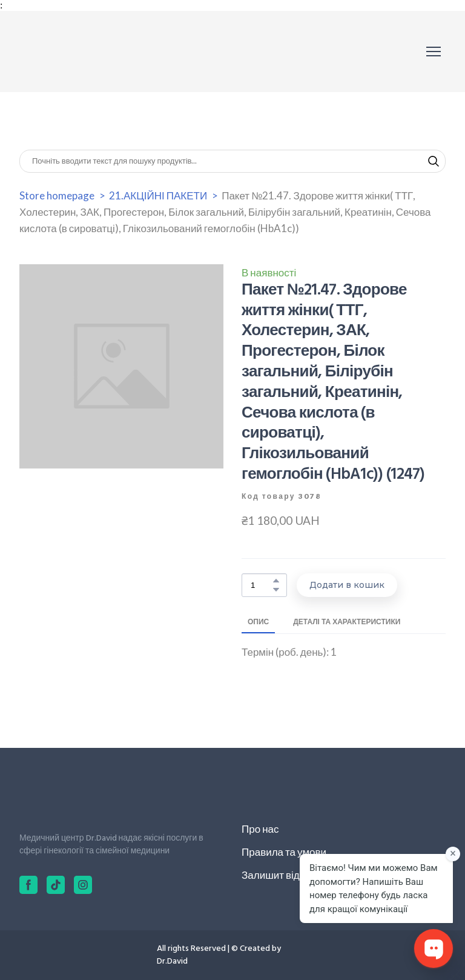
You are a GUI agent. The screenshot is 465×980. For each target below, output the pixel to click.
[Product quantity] (261, 585)
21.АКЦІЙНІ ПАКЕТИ (158, 195)
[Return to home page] (74, 52)
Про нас (260, 829)
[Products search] (232, 161)
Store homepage (57, 195)
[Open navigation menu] (434, 52)
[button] (434, 161)
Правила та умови (284, 852)
